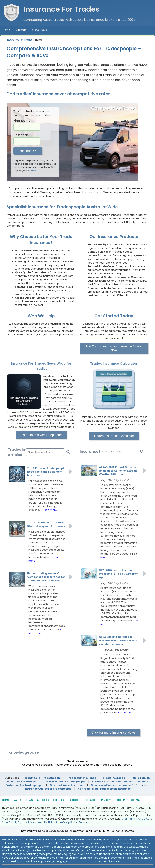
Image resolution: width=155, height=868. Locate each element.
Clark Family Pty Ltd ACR (136, 819)
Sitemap (21, 30)
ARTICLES (43, 800)
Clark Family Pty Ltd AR (16, 822)
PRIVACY (105, 800)
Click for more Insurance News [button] (113, 733)
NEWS (29, 800)
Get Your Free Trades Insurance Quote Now (114, 348)
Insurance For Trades (20, 40)
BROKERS (121, 800)
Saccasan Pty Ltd (41, 822)
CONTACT (89, 800)
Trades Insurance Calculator (114, 436)
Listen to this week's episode (41, 435)
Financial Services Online (52, 831)
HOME (6, 800)
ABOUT (74, 800)
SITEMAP (136, 800)
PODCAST (59, 800)
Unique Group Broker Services (71, 822)
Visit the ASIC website (81, 861)
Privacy (31, 171)
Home (6, 30)
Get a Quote (40, 30)
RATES (18, 800)
